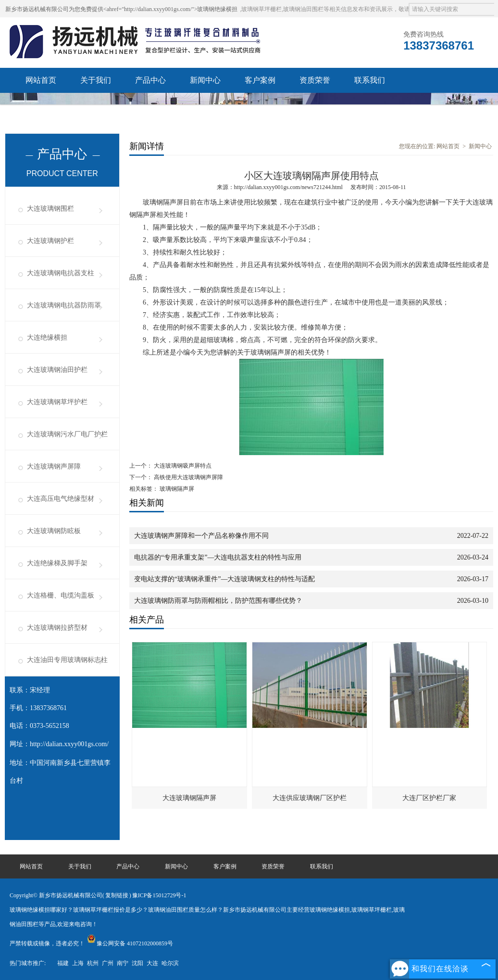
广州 (108, 963)
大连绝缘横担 (47, 337)
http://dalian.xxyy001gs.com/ (69, 744)
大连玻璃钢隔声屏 (189, 798)
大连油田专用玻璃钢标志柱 (67, 660)
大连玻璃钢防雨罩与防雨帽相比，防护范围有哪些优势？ (218, 601)
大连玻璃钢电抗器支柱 (61, 273)
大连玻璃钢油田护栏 (57, 370)
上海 (78, 963)
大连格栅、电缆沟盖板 (61, 595)
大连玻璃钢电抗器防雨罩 (64, 305)
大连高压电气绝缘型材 (61, 499)
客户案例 (260, 80)
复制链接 (117, 895)
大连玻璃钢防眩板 (54, 531)
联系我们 (370, 80)
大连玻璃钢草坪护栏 (57, 402)
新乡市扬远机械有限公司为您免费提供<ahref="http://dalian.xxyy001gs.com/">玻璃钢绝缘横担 (121, 9)
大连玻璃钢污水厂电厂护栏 (67, 434)
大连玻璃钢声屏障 (54, 466)
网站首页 (41, 80)
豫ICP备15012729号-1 (159, 895)
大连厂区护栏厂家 (429, 798)
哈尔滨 (170, 963)
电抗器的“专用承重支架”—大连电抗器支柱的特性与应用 (218, 557)
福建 (63, 963)
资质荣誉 (315, 80)
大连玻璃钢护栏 (50, 241)
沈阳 (137, 963)
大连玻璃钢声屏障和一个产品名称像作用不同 (201, 536)
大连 (152, 963)
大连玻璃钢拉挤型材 (57, 628)
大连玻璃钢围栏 (50, 209)
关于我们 (96, 80)
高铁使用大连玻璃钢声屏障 (188, 477)
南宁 (123, 963)
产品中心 (150, 80)
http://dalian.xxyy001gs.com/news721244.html (288, 187)
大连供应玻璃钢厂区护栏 (310, 798)
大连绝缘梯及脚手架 (57, 563)
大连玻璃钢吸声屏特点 (182, 466)
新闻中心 (205, 80)
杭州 (93, 963)
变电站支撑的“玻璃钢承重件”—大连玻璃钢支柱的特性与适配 (224, 579)
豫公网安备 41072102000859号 (130, 943)
